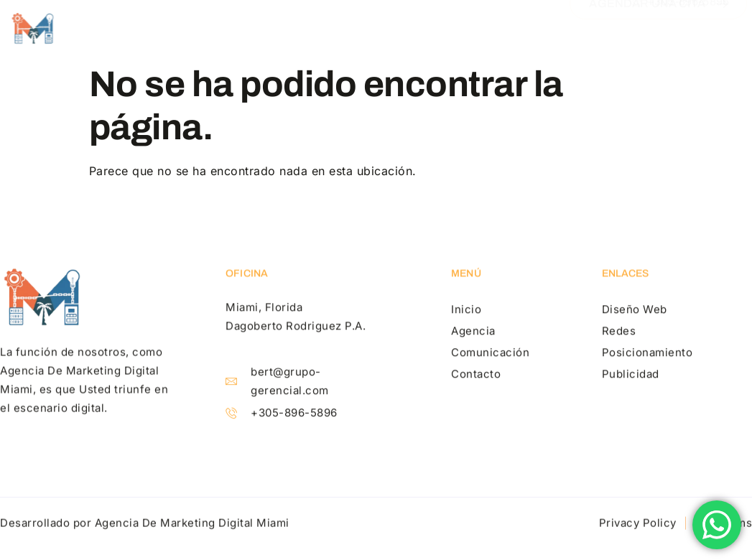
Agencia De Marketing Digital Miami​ (192, 524)
